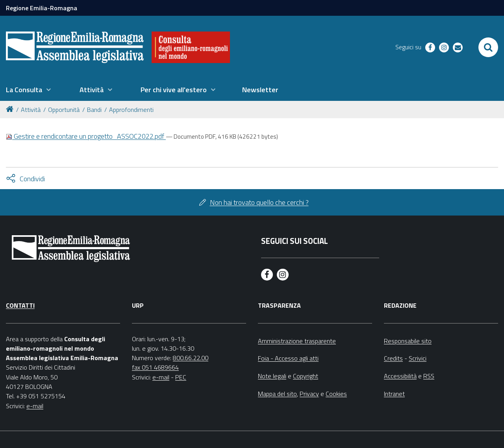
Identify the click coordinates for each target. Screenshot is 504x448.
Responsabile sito (408, 341)
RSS (429, 376)
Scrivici (418, 358)
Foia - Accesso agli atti (288, 358)
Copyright (306, 376)
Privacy (309, 394)
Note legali (272, 376)
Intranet (394, 394)
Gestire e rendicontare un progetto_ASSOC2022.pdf (86, 136)
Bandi (94, 110)
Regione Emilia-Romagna (42, 8)
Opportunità (64, 110)
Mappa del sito (277, 394)
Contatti (20, 305)
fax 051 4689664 (155, 367)
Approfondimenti (131, 110)
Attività (31, 110)
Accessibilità (400, 376)
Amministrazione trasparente (297, 341)
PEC (181, 377)
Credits (393, 358)
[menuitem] (28, 90)
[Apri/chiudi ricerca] (488, 47)
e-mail (35, 406)
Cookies (336, 394)
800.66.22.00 (191, 358)
